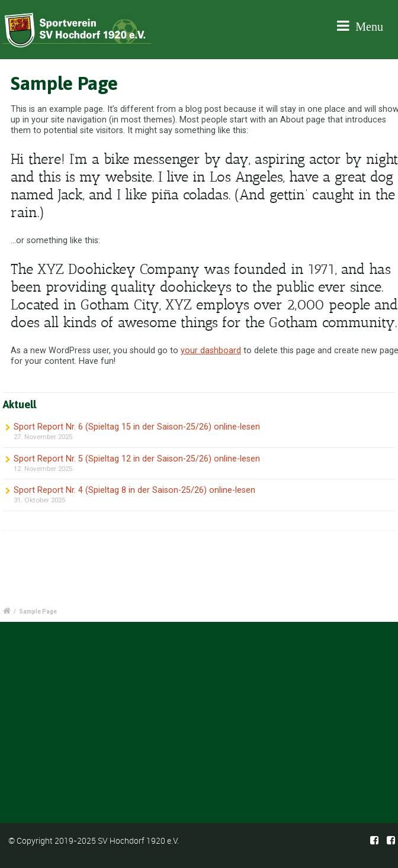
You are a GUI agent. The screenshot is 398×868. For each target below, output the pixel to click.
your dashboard (211, 351)
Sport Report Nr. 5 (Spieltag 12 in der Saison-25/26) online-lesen (137, 459)
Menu (360, 26)
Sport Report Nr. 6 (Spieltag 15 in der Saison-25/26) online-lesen (137, 427)
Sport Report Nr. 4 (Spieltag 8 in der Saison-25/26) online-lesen (134, 490)
